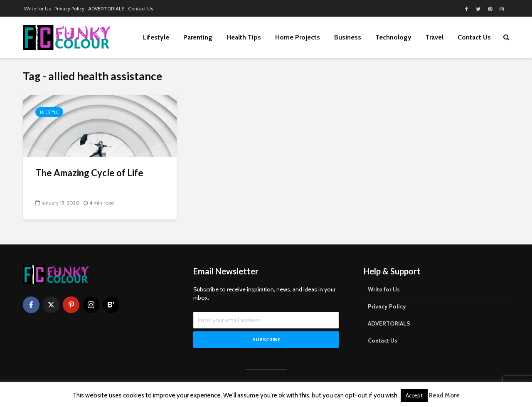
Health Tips (244, 37)
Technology (393, 37)
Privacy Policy (69, 9)
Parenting (198, 37)
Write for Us (37, 9)
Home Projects (298, 37)
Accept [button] (414, 395)
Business (348, 37)
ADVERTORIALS (106, 9)
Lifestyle (156, 37)
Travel (435, 37)
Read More (444, 395)
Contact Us (140, 9)
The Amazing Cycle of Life (89, 173)
